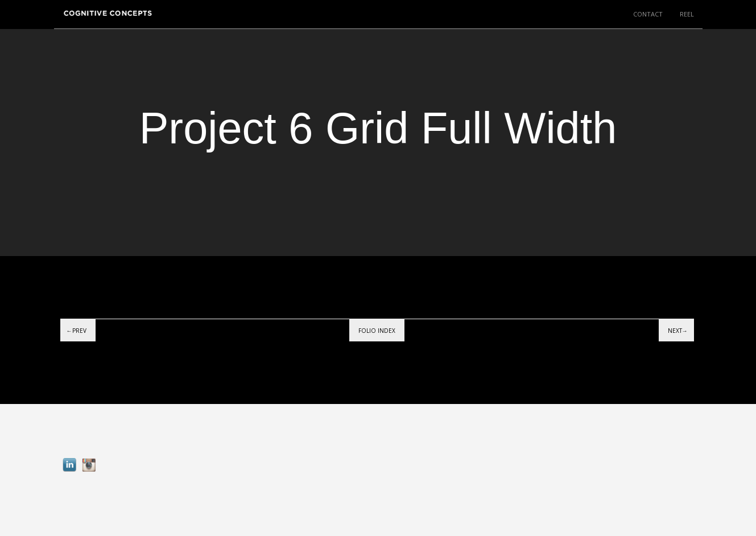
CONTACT (648, 14)
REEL (687, 14)
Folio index (377, 331)
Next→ (678, 331)
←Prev (77, 331)
